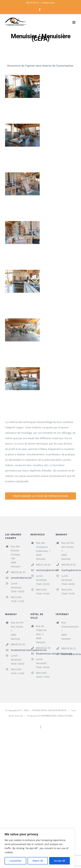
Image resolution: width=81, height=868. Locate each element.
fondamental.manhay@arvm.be (18, 650)
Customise (15, 861)
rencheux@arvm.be (43, 570)
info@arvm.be (48, 3)
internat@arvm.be (69, 654)
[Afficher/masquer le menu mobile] (74, 22)
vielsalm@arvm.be (18, 578)
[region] (37, 848)
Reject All (38, 861)
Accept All (60, 861)
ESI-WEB (69, 716)
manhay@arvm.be (69, 570)
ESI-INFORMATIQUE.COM (50, 716)
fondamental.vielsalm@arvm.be (43, 654)
